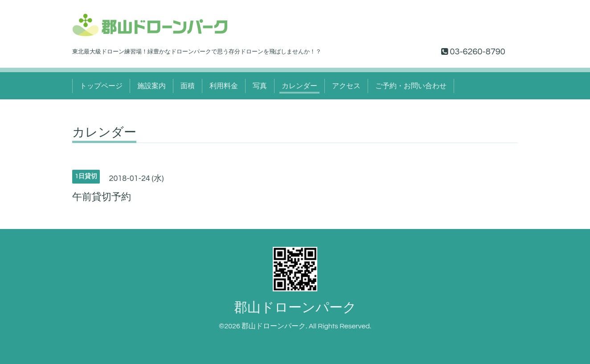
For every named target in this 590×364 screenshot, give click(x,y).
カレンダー (299, 86)
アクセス (346, 86)
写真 (260, 86)
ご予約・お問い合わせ (411, 86)
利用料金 (224, 86)
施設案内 (152, 86)
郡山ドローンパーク (295, 308)
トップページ (101, 86)
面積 (188, 86)
